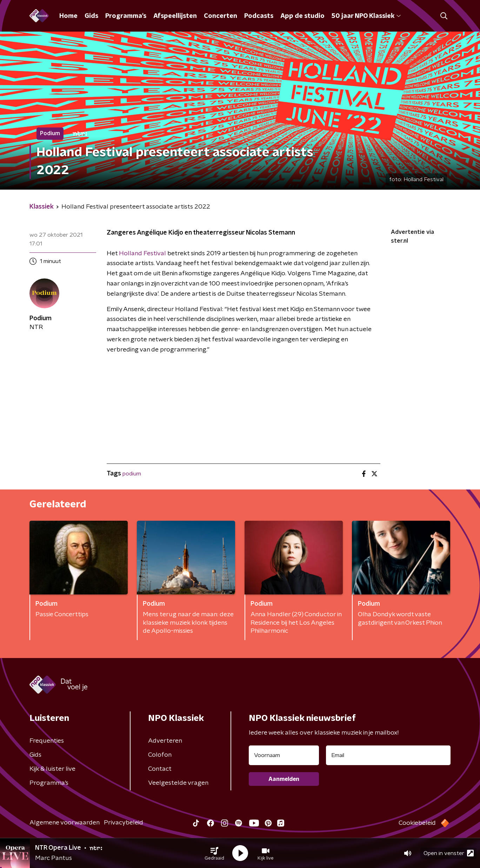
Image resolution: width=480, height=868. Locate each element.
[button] (214, 853)
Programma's (126, 16)
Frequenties (47, 741)
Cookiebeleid (417, 823)
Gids (91, 16)
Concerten (221, 16)
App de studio (302, 16)
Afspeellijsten (175, 16)
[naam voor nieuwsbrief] (284, 755)
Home (68, 16)
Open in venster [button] (449, 853)
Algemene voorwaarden (65, 823)
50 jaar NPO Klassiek (366, 16)
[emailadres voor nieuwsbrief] (388, 755)
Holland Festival (142, 254)
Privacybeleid (124, 823)
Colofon (160, 755)
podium (132, 474)
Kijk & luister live (52, 769)
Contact (160, 769)
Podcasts (259, 16)
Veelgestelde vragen (178, 783)
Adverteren (165, 741)
